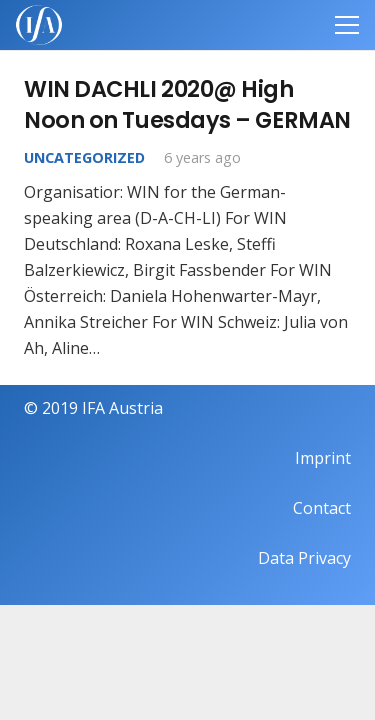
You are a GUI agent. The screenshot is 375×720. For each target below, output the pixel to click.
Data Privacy (304, 558)
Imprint (323, 458)
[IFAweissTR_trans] (39, 25)
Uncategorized (84, 157)
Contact (322, 508)
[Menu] (347, 25)
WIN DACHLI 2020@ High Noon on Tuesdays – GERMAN (187, 104)
